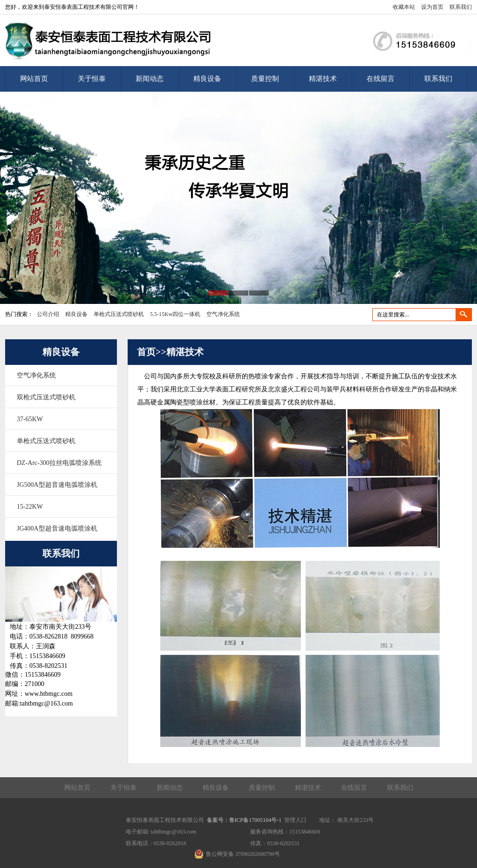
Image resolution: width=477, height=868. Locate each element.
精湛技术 (323, 79)
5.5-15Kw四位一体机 (175, 314)
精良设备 (207, 79)
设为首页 (432, 7)
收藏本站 (404, 7)
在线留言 (381, 79)
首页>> (152, 352)
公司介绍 (48, 314)
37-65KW (30, 419)
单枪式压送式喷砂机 (119, 314)
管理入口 (295, 820)
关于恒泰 (92, 79)
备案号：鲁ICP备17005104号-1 (244, 820)
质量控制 (265, 79)
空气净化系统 (223, 314)
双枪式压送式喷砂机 (46, 397)
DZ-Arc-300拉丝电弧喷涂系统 (59, 463)
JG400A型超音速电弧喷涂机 (57, 528)
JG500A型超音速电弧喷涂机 (57, 485)
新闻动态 (150, 79)
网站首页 (34, 79)
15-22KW (30, 507)
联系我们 (461, 7)
